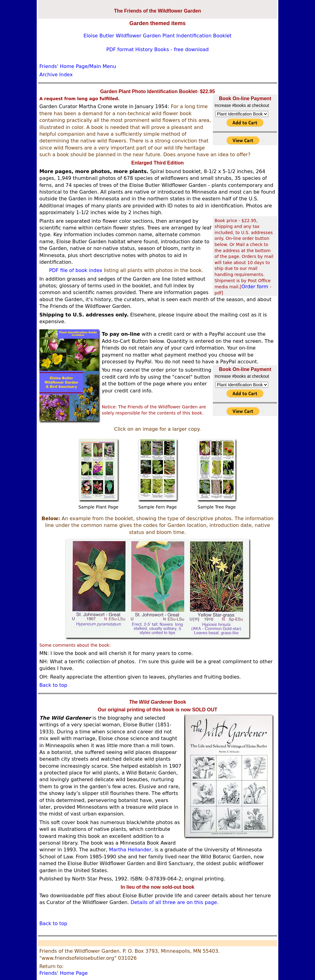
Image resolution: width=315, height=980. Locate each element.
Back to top (53, 685)
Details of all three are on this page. (175, 902)
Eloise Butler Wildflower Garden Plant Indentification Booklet (157, 36)
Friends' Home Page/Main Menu (78, 66)
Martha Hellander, (131, 850)
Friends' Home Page (64, 973)
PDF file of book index (76, 270)
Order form (256, 287)
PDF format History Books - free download (158, 49)
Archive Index (56, 75)
